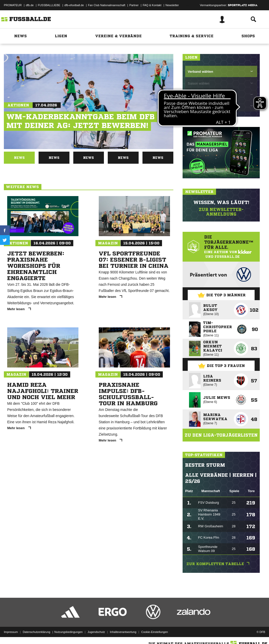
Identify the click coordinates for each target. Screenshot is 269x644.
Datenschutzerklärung (36, 632)
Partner (134, 5)
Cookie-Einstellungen (155, 632)
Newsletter (172, 5)
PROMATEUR (13, 5)
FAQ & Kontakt (152, 5)
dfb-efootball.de (74, 5)
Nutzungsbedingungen (68, 632)
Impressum (11, 632)
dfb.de (30, 5)
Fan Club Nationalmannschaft (107, 5)
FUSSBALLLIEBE (49, 5)
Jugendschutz (96, 632)
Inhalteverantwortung (123, 632)
